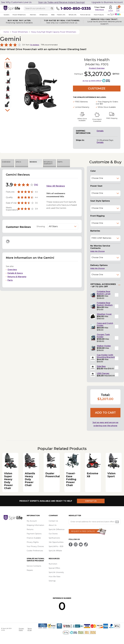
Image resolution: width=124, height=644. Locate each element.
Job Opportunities (56, 542)
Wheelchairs (43, 15)
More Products (99, 15)
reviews (35, 45)
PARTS (60, 162)
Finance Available (34, 538)
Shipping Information (35, 525)
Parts (10, 280)
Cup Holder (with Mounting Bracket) (106, 356)
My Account (32, 521)
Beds (53, 15)
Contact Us (53, 521)
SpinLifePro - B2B (56, 546)
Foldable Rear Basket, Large (104, 293)
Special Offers (54, 568)
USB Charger (103, 373)
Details (100, 131)
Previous (8, 59)
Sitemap (52, 581)
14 (36, 185)
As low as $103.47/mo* (92, 81)
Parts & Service (85, 15)
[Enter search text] (39, 8)
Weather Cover (104, 314)
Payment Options (34, 534)
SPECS (18, 162)
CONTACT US (91, 501)
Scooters (6, 15)
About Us (53, 525)
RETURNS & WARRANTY (48, 163)
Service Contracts (34, 566)
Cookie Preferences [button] (35, 551)
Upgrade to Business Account (107, 2)
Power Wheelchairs (19, 15)
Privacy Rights (33, 542)
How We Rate (55, 577)
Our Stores (53, 534)
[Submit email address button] (117, 522)
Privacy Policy (21, 629)
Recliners (33, 15)
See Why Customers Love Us (16, 2)
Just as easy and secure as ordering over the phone (105, 424)
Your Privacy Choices (35, 546)
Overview (12, 270)
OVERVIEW (6, 162)
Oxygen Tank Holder (103, 336)
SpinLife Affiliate (55, 551)
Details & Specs (15, 273)
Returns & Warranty (17, 277)
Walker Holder (104, 346)
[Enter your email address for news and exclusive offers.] (95, 522)
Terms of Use (30, 629)
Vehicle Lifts (72, 15)
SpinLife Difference (57, 529)
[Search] (52, 8)
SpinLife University (56, 572)
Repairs (30, 570)
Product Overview (97, 68)
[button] (117, 295)
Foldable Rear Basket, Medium (105, 304)
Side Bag (101, 366)
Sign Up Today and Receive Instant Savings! (62, 2)
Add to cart (105, 413)
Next (8, 110)
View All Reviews (56, 186)
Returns (30, 529)
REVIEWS (33, 162)
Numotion (53, 564)
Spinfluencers (54, 538)
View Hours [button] (99, 10)
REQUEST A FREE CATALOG (83, 531)
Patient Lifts (61, 15)
